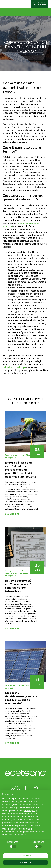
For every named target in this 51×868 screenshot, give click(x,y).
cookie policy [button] (30, 811)
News (22, 455)
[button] (47, 794)
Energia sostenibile (15, 571)
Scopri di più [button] (26, 862)
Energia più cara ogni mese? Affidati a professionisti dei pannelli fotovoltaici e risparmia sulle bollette (21, 470)
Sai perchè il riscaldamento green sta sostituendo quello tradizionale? (21, 698)
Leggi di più (12, 514)
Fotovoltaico (11, 455)
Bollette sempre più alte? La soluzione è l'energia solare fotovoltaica (18, 586)
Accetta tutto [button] (26, 856)
